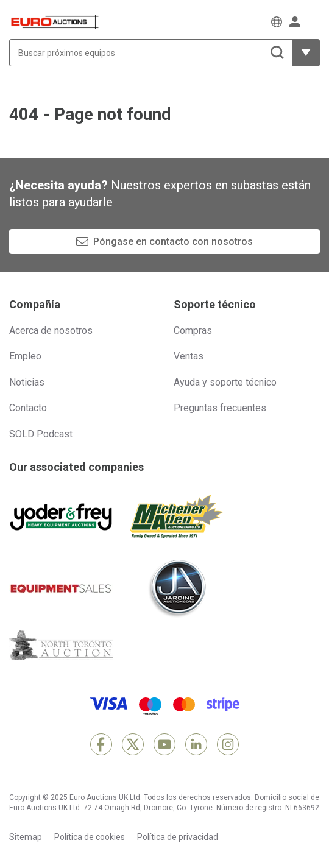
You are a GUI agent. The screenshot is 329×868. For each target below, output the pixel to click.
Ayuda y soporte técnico (225, 382)
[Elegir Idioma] (277, 22)
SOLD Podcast (41, 434)
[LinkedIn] (196, 744)
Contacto (28, 408)
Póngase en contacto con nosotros (173, 242)
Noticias (27, 382)
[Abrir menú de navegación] (314, 22)
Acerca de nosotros (51, 330)
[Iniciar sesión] (295, 22)
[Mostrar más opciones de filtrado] (306, 53)
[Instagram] (228, 744)
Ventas (189, 356)
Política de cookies (90, 837)
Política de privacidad (178, 837)
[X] (133, 744)
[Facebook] (101, 744)
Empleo (25, 356)
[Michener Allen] (177, 517)
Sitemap (26, 837)
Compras (193, 330)
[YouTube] (164, 744)
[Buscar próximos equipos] (151, 53)
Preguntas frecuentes (220, 408)
